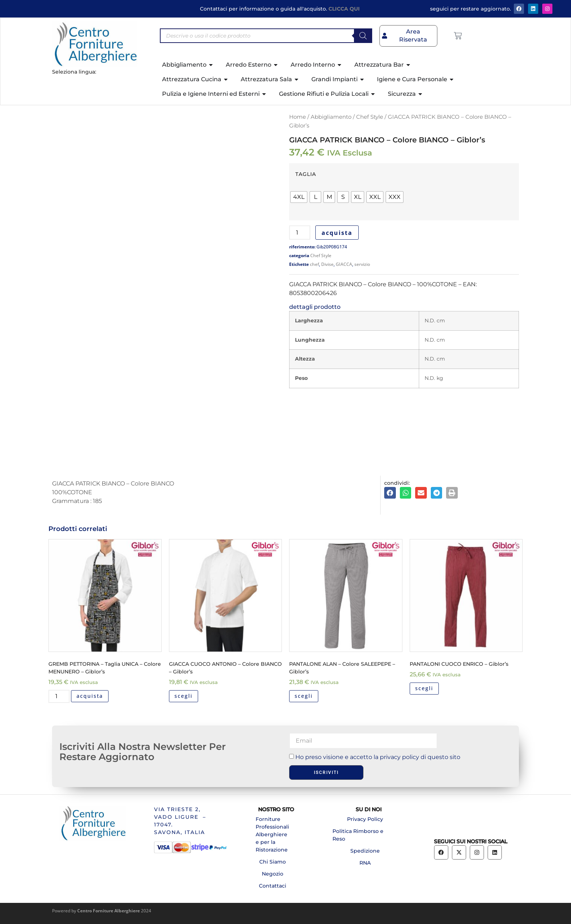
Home (298, 117)
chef (314, 264)
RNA (365, 863)
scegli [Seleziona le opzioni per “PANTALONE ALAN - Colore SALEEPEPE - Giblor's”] (304, 696)
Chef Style (370, 117)
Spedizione (365, 851)
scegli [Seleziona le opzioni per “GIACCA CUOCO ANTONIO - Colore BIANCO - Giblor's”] (184, 696)
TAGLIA (306, 174)
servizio (362, 264)
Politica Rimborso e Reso (358, 835)
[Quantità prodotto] (300, 233)
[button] (390, 493)
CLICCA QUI (344, 9)
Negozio (273, 874)
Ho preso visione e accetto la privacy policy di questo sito (378, 757)
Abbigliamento (331, 117)
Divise (327, 264)
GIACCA (344, 264)
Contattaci (273, 886)
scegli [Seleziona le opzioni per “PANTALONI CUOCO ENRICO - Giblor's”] (424, 688)
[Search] (363, 36)
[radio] (299, 197)
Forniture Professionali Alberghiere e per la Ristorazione (272, 834)
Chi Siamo (273, 862)
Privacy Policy (365, 819)
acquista (337, 233)
